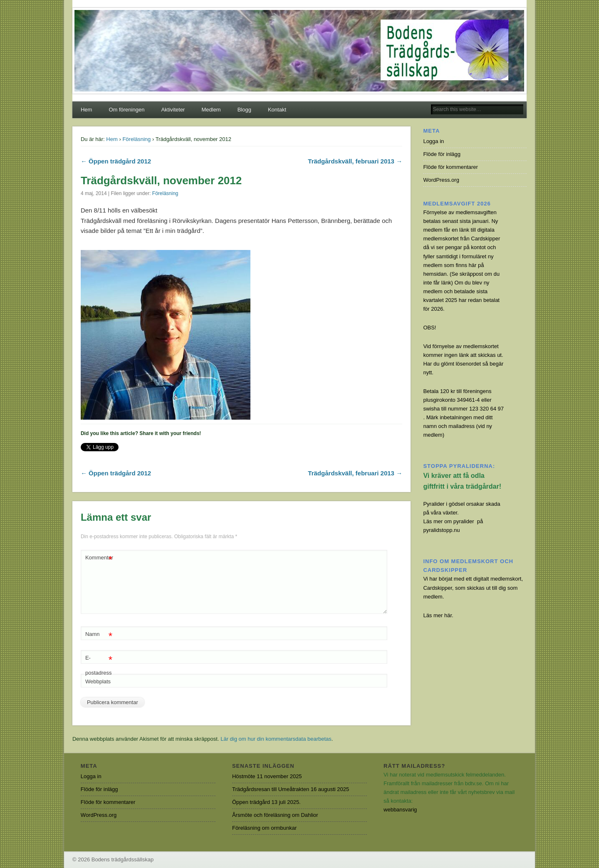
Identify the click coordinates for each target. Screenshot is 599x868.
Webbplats (98, 681)
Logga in (433, 141)
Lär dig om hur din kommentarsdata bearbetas (276, 739)
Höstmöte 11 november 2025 (267, 776)
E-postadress (99, 663)
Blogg (244, 110)
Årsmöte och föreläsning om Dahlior (275, 815)
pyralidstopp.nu (441, 530)
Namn (99, 634)
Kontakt (277, 110)
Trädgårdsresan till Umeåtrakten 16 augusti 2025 (291, 789)
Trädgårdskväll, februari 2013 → (355, 161)
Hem (86, 110)
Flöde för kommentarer (450, 167)
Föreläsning (136, 139)
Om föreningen (126, 110)
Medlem (211, 110)
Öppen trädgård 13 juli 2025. (266, 802)
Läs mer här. (438, 615)
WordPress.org (441, 180)
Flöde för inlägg (442, 154)
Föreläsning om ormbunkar (264, 828)
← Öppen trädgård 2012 (116, 161)
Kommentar (99, 558)
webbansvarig (400, 810)
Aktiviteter (173, 110)
